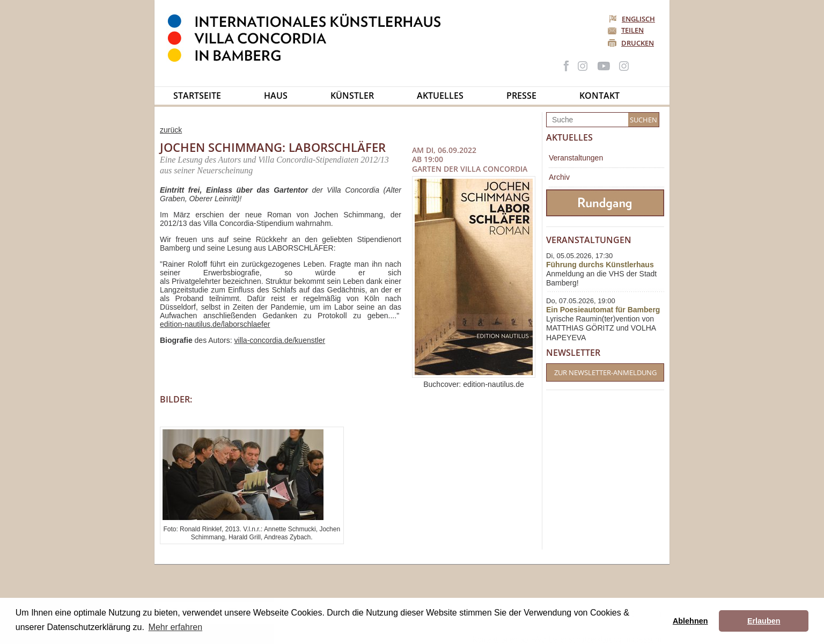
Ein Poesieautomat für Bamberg (603, 310)
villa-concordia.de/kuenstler (280, 340)
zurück (171, 130)
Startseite (197, 96)
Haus (276, 96)
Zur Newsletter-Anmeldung (605, 372)
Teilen (632, 30)
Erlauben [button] (764, 621)
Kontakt (599, 96)
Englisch (633, 19)
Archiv (559, 177)
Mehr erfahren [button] (176, 627)
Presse (521, 96)
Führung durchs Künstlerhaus (600, 265)
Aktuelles (440, 96)
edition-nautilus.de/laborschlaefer (215, 324)
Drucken (638, 43)
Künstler (352, 96)
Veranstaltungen (576, 158)
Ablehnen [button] (690, 621)
